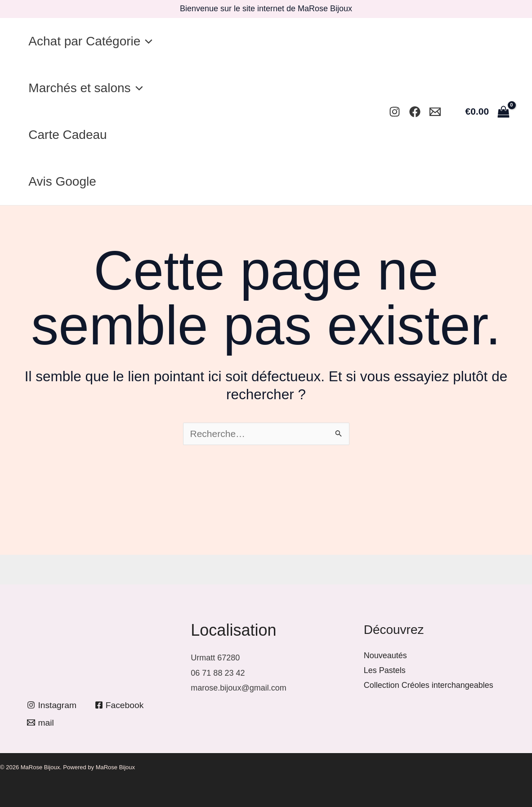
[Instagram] (395, 112)
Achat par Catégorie (93, 41)
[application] (149, 41)
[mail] (41, 723)
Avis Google (64, 181)
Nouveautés (385, 655)
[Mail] (435, 112)
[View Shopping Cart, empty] (487, 111)
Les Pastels (385, 670)
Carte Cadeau (70, 135)
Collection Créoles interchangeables (429, 685)
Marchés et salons (88, 88)
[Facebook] (415, 112)
